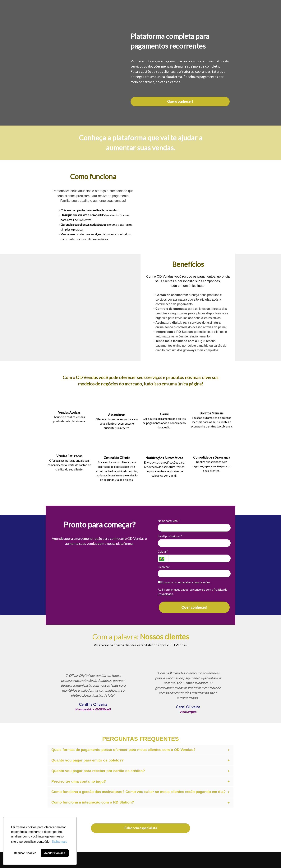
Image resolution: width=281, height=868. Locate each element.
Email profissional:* (170, 536)
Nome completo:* (169, 521)
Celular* (163, 551)
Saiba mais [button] (59, 842)
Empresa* (164, 567)
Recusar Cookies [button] (25, 853)
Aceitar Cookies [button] (55, 853)
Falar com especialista (141, 828)
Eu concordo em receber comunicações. (184, 582)
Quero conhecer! (180, 101)
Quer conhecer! (194, 607)
